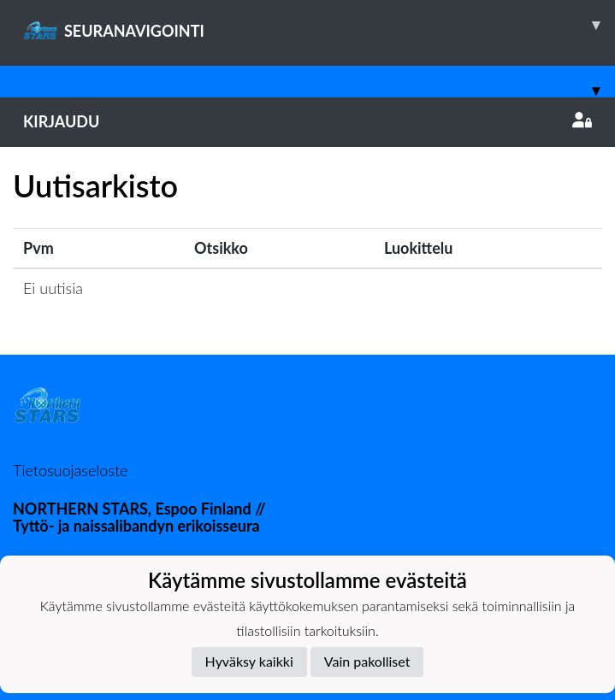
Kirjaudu (307, 121)
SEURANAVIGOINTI (319, 25)
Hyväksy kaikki (249, 661)
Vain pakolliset (367, 661)
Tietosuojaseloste (70, 470)
